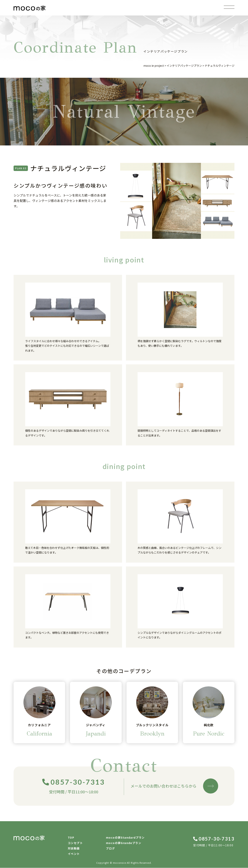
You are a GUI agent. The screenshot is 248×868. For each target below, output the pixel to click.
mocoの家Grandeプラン (124, 843)
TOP (71, 838)
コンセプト (75, 843)
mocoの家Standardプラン (125, 838)
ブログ (110, 848)
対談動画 (74, 848)
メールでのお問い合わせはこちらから (174, 786)
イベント (74, 854)
